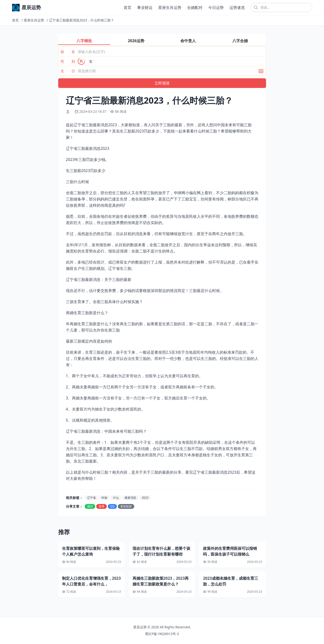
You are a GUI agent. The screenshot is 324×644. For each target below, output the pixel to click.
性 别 (68, 61)
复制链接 (126, 506)
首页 (127, 7)
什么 (116, 498)
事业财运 (145, 7)
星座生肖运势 (170, 7)
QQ (112, 506)
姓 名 (68, 52)
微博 (102, 506)
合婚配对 (195, 7)
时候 (104, 498)
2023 (145, 498)
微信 (90, 506)
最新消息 (130, 498)
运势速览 (237, 7)
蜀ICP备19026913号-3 (162, 634)
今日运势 (216, 7)
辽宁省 (91, 498)
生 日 (68, 71)
